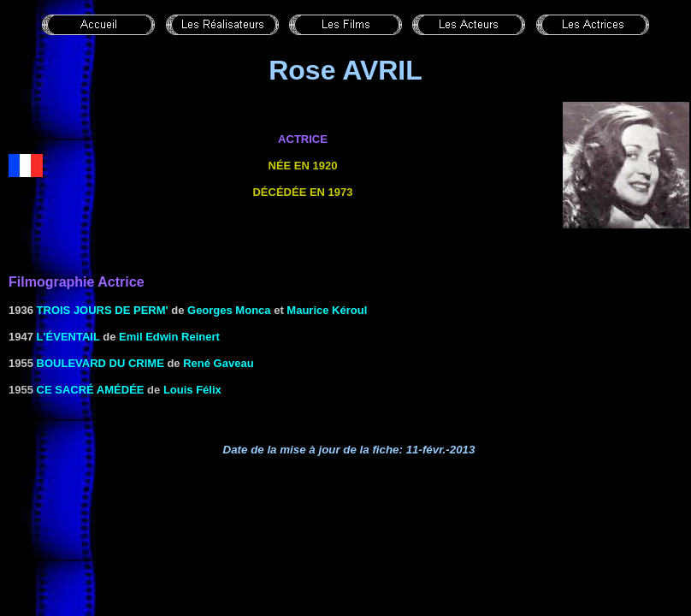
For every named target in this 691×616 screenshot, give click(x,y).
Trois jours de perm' (103, 310)
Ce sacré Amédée (91, 390)
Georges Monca (229, 310)
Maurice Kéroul (327, 310)
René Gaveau (218, 363)
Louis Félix (192, 390)
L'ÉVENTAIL (68, 337)
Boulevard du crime (100, 363)
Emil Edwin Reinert (169, 337)
